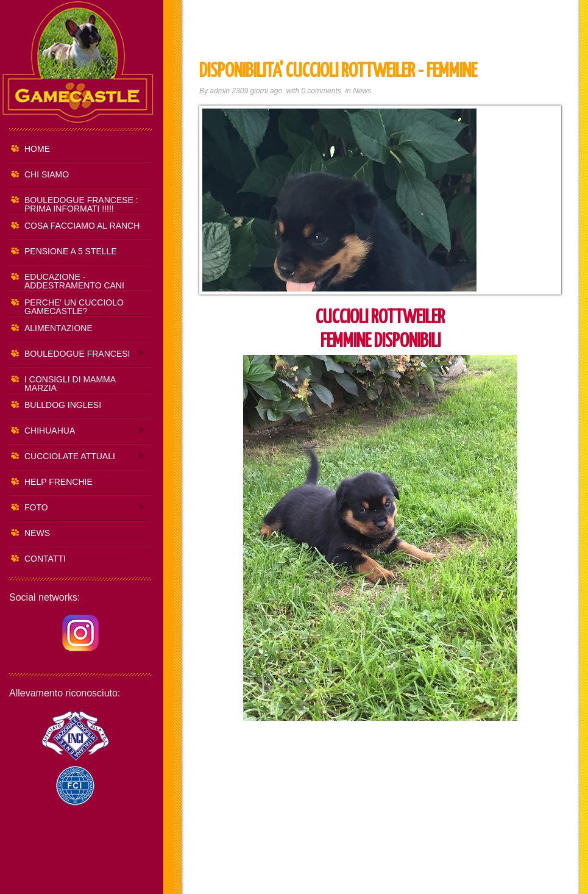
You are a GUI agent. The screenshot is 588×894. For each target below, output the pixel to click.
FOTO (77, 507)
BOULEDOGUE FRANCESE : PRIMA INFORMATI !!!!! (81, 204)
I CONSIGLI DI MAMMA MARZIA (70, 384)
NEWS (37, 533)
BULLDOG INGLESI (63, 405)
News (362, 91)
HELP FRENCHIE (58, 482)
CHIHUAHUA (77, 430)
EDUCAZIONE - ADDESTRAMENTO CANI (74, 281)
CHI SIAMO (47, 174)
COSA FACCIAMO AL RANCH (82, 226)
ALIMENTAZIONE (58, 328)
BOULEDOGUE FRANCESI (77, 353)
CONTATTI (45, 559)
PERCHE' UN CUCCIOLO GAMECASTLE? (74, 307)
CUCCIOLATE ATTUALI (77, 456)
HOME (37, 149)
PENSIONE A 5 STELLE (71, 251)
